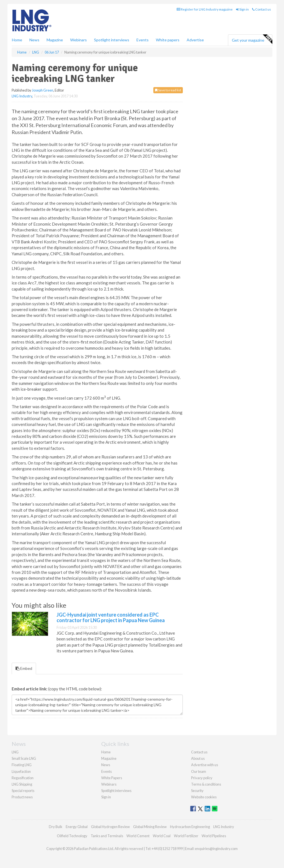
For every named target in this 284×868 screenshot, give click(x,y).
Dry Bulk (56, 827)
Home (17, 40)
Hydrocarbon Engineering (190, 827)
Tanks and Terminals (107, 836)
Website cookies (204, 797)
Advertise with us (205, 765)
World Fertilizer (186, 836)
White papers (168, 40)
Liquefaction (21, 771)
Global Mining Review (150, 827)
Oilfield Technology (72, 836)
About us (198, 758)
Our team (199, 771)
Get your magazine (252, 39)
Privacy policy (202, 778)
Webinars (78, 40)
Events (143, 40)
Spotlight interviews (112, 40)
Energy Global (77, 827)
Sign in (242, 9)
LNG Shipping (22, 784)
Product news (22, 797)
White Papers (112, 778)
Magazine (55, 40)
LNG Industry (22, 96)
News (106, 765)
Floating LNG (22, 765)
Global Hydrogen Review (110, 827)
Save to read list (168, 90)
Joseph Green (43, 90)
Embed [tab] (24, 668)
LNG (15, 752)
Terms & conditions (206, 784)
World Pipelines (214, 836)
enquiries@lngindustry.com (216, 849)
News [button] (34, 40)
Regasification (23, 778)
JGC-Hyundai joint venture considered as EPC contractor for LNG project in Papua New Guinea (111, 617)
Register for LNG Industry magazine (205, 9)
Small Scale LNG (24, 758)
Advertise (195, 40)
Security (197, 791)
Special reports (23, 791)
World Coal (162, 836)
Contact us (262, 9)
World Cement (138, 836)
